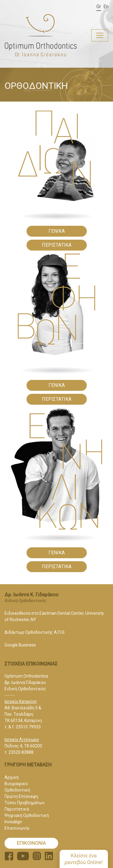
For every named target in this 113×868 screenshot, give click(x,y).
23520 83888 (21, 752)
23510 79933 (28, 727)
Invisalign (13, 822)
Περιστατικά (17, 809)
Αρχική (12, 777)
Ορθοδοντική (17, 790)
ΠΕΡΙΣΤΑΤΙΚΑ (57, 245)
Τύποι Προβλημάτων (25, 803)
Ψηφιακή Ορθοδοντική (27, 815)
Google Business (20, 645)
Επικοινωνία (17, 828)
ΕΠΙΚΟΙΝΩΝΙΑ (31, 843)
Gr (99, 6)
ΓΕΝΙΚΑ (57, 231)
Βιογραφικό (16, 784)
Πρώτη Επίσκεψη (21, 796)
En (106, 6)
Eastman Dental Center (61, 613)
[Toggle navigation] (100, 35)
